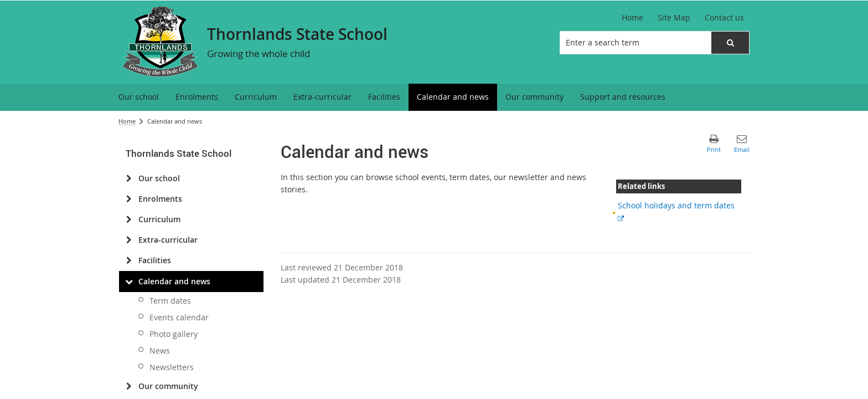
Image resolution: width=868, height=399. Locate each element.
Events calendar (179, 317)
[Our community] (129, 386)
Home (127, 121)
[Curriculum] (129, 219)
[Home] (632, 18)
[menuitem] (139, 97)
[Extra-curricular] (129, 240)
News (160, 351)
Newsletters (172, 367)
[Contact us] (724, 18)
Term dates (170, 301)
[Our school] (129, 178)
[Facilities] (129, 260)
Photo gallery (174, 334)
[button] (730, 43)
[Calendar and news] (129, 282)
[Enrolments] (129, 199)
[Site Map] (674, 18)
